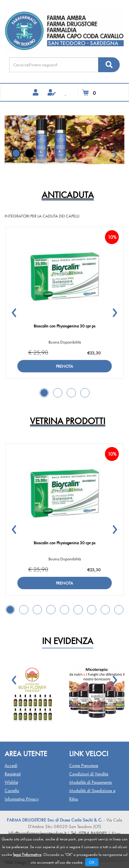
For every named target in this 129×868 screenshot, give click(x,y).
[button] (115, 152)
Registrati (13, 774)
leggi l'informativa (27, 855)
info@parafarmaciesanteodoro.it (37, 833)
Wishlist (11, 782)
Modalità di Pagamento (91, 782)
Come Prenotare (84, 765)
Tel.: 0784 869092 (89, 833)
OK (92, 862)
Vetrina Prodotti (68, 421)
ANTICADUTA (68, 195)
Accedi (11, 765)
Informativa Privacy (22, 799)
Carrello (12, 791)
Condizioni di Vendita (89, 774)
